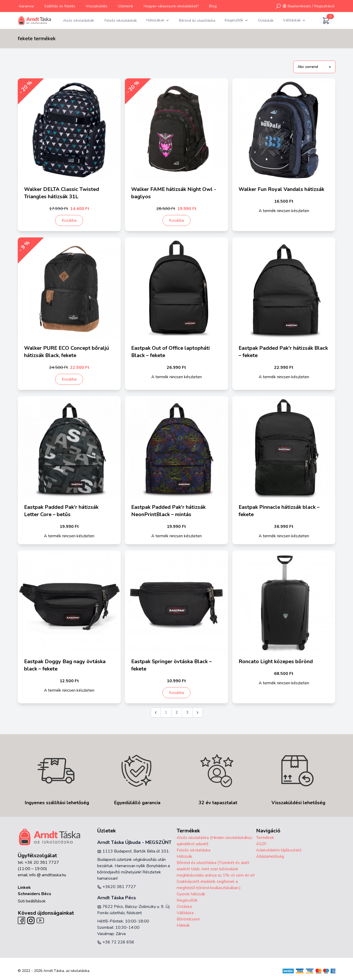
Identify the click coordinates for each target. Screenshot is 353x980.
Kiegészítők (187, 900)
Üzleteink (126, 6)
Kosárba (69, 220)
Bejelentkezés (299, 6)
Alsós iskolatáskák (79, 21)
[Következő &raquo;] (198, 713)
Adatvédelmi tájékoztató (279, 850)
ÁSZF (261, 844)
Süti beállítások (32, 901)
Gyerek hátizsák (191, 894)
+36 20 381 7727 (42, 862)
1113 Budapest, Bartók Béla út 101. (133, 851)
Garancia (26, 6)
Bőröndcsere (188, 919)
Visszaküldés (97, 6)
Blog (213, 6)
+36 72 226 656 (116, 942)
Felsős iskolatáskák (121, 21)
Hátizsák (184, 856)
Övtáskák (266, 21)
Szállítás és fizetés (60, 6)
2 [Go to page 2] (177, 712)
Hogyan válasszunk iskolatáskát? (171, 6)
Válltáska (185, 913)
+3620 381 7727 (117, 887)
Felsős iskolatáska (193, 850)
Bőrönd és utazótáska (197, 21)
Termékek (265, 838)
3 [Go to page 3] (187, 712)
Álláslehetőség (270, 856)
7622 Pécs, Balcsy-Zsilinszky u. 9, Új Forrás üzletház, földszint (133, 910)
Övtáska (184, 907)
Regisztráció (324, 6)
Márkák (183, 925)
